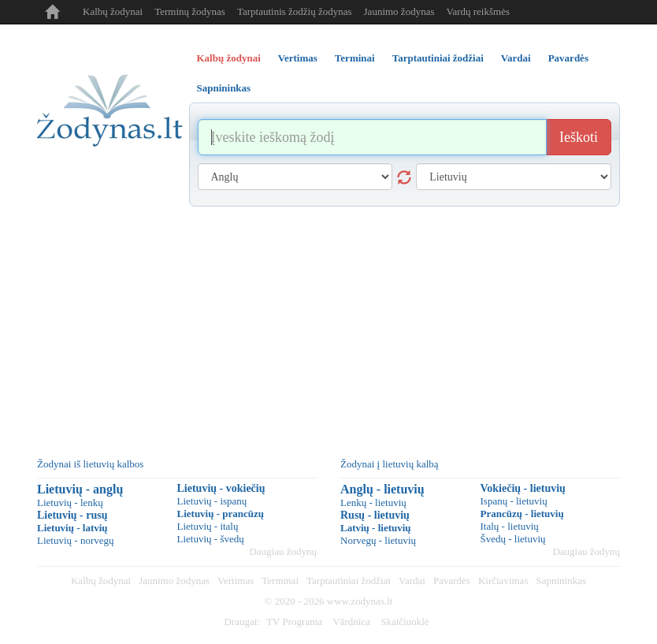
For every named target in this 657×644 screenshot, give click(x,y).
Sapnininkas (561, 581)
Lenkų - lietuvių (373, 503)
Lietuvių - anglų (80, 489)
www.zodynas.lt (360, 601)
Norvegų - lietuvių (378, 540)
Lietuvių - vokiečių (221, 488)
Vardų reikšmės (478, 11)
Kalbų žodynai (113, 11)
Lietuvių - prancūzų (221, 514)
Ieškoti (579, 137)
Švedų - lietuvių (513, 539)
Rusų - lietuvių (375, 515)
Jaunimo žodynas (399, 11)
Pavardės (452, 581)
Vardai (412, 581)
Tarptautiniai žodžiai (349, 581)
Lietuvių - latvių (72, 528)
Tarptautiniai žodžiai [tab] (438, 58)
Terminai (280, 581)
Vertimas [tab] (298, 58)
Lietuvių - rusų (72, 515)
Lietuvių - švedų (211, 539)
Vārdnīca (351, 622)
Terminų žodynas (190, 11)
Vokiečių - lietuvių (523, 488)
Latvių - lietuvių (376, 528)
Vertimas (236, 581)
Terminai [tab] (355, 58)
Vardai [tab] (516, 58)
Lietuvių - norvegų (75, 540)
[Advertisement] (328, 325)
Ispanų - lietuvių (514, 501)
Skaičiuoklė (405, 622)
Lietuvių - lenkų (70, 503)
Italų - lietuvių (510, 526)
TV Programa (294, 622)
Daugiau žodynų (283, 551)
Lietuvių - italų (208, 526)
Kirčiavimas (503, 581)
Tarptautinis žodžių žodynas (295, 11)
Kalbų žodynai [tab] (229, 58)
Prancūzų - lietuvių (522, 514)
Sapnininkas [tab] (224, 88)
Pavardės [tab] (568, 58)
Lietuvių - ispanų (212, 501)
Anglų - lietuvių (382, 489)
